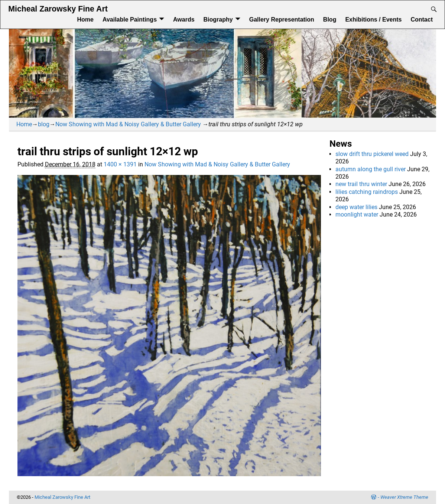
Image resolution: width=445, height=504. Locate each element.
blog (44, 124)
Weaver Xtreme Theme (404, 497)
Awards (184, 19)
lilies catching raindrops (367, 192)
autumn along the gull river (371, 169)
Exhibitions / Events (373, 19)
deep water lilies (356, 207)
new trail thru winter (361, 184)
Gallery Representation (282, 19)
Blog (330, 19)
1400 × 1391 (120, 164)
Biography (218, 19)
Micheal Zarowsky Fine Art (58, 9)
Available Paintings (130, 19)
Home (85, 19)
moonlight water (357, 214)
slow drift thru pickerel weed (372, 154)
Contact (422, 19)
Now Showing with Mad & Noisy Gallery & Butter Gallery (128, 124)
